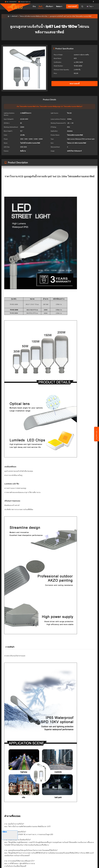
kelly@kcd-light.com (25, 2)
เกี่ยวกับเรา (49, 6)
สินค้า (41, 6)
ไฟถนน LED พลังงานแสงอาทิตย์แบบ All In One (34, 16)
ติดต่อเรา (59, 6)
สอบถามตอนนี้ (72, 6)
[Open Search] (82, 6)
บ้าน (34, 6)
